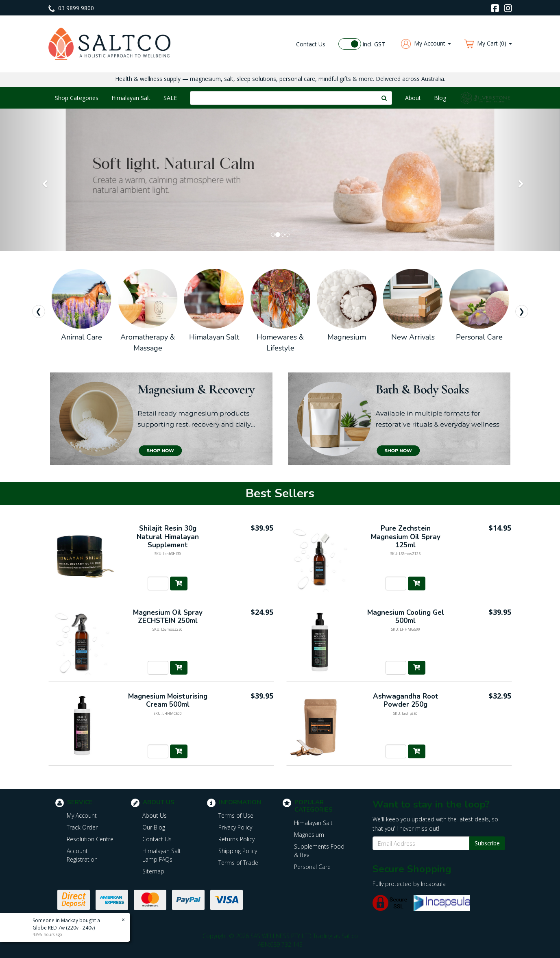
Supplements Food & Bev (319, 851)
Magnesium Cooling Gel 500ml (406, 617)
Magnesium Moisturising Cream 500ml (168, 700)
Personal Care (312, 867)
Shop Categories (77, 98)
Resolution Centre (90, 839)
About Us (155, 815)
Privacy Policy (235, 827)
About (413, 98)
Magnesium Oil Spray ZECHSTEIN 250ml (168, 617)
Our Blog (154, 827)
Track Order (82, 827)
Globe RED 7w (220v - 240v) (64, 928)
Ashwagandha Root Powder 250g (406, 700)
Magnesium (309, 835)
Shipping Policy (238, 851)
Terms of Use (236, 815)
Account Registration (82, 855)
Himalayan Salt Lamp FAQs (162, 855)
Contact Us (311, 44)
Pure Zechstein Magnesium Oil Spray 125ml (406, 537)
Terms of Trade (238, 863)
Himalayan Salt (131, 98)
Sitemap (153, 871)
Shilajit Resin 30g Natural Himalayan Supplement (168, 537)
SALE (170, 98)
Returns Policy (236, 839)
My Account (82, 815)
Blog (440, 98)
